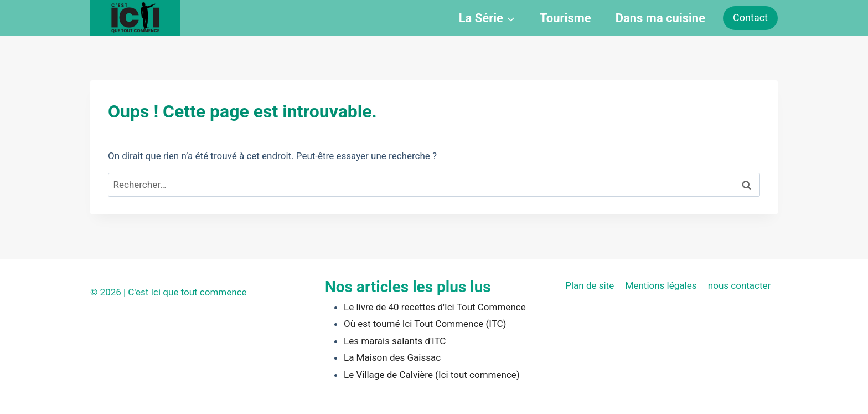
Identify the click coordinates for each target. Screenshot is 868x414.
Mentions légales (661, 285)
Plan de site (590, 285)
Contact (750, 17)
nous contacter (739, 285)
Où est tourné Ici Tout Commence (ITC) (425, 324)
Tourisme (565, 18)
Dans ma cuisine (660, 18)
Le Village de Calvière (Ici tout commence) (432, 375)
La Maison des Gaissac (392, 357)
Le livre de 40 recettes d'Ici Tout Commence (435, 307)
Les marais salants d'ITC (395, 341)
